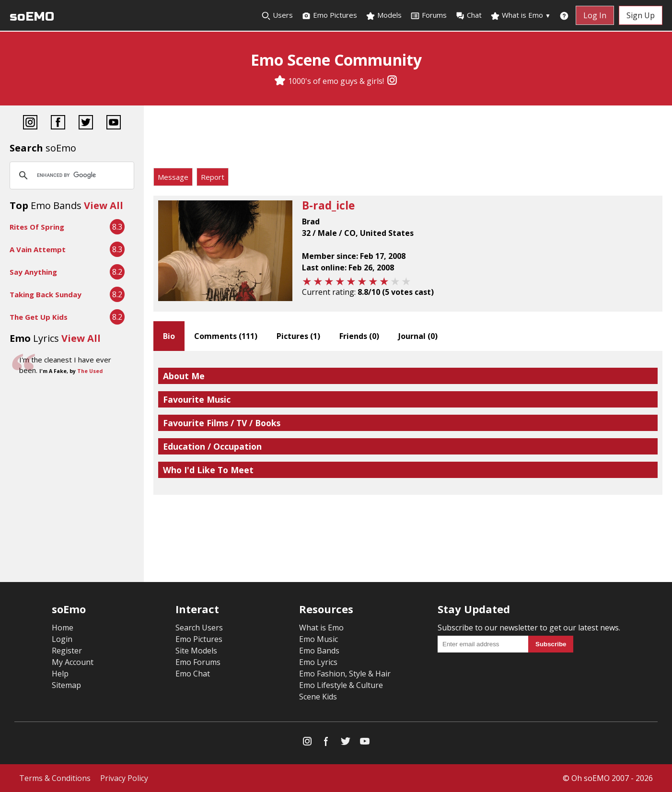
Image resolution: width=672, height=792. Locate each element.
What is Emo (521, 15)
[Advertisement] (408, 139)
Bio (169, 336)
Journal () (418, 336)
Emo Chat (193, 674)
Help (60, 674)
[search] (70, 175)
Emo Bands (319, 651)
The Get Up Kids (39, 317)
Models (384, 15)
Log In (595, 15)
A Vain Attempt (38, 249)
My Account (73, 662)
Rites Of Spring (37, 227)
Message (173, 177)
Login (62, 639)
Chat (469, 15)
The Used (90, 371)
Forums (429, 15)
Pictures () (298, 336)
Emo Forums (198, 662)
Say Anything (33, 272)
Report (213, 177)
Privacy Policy (124, 778)
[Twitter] (86, 123)
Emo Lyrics (318, 662)
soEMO (32, 17)
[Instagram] (392, 81)
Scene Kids (318, 697)
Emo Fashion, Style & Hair (345, 674)
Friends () (359, 336)
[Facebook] (58, 123)
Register (67, 651)
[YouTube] (114, 123)
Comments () (226, 336)
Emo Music (319, 639)
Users (277, 15)
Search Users (199, 628)
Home (63, 628)
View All (104, 205)
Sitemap (66, 685)
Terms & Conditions (55, 778)
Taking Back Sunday (46, 294)
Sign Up (641, 15)
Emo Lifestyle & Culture (341, 685)
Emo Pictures (329, 15)
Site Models (196, 651)
